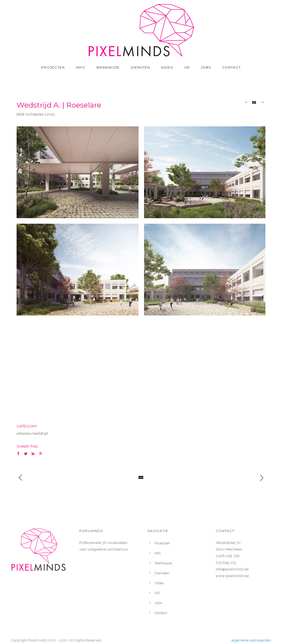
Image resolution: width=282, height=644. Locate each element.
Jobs (206, 67)
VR (187, 67)
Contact (231, 67)
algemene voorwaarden (251, 640)
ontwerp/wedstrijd (32, 433)
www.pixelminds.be (232, 576)
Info (80, 67)
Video (167, 67)
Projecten (53, 67)
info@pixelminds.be (232, 569)
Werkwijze (108, 67)
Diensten (140, 67)
